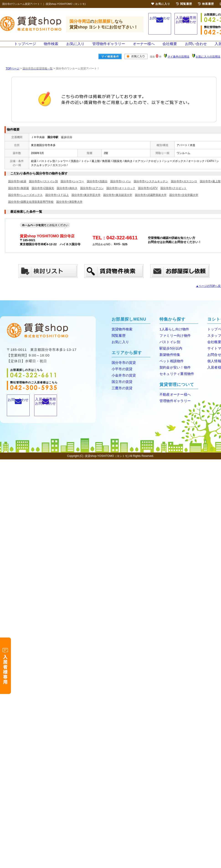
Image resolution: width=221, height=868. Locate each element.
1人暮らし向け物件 (173, 334)
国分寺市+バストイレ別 (43, 187)
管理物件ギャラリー (109, 47)
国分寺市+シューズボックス (25, 200)
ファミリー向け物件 (174, 340)
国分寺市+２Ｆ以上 (57, 200)
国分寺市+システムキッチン (151, 187)
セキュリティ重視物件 (175, 377)
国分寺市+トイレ (121, 187)
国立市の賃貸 (121, 386)
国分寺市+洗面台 (97, 187)
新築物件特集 (169, 359)
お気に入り (76, 47)
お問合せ (214, 359)
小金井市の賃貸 (123, 379)
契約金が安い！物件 (174, 371)
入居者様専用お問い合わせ (186, 25)
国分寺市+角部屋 (19, 193)
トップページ (26, 47)
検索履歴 (206, 4)
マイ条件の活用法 (178, 62)
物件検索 (52, 47)
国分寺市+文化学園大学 (184, 200)
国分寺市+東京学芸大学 (86, 200)
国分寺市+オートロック (121, 193)
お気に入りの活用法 (208, 62)
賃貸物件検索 (121, 334)
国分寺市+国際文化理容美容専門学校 (31, 207)
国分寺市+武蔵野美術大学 (151, 200)
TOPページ (13, 74)
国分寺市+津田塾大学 (69, 207)
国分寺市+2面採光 (43, 193)
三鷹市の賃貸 (121, 392)
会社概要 (169, 47)
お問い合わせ (160, 24)
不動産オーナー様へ (174, 398)
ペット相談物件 (171, 365)
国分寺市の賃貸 (123, 367)
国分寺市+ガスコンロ (184, 187)
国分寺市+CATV (148, 193)
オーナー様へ (143, 47)
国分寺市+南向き (67, 193)
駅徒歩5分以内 (170, 353)
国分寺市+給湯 (17, 187)
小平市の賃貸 (121, 373)
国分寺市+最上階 (210, 187)
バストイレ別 (169, 347)
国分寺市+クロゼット (173, 193)
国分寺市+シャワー (72, 187)
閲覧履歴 (118, 340)
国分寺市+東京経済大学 (118, 200)
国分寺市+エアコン (92, 193)
